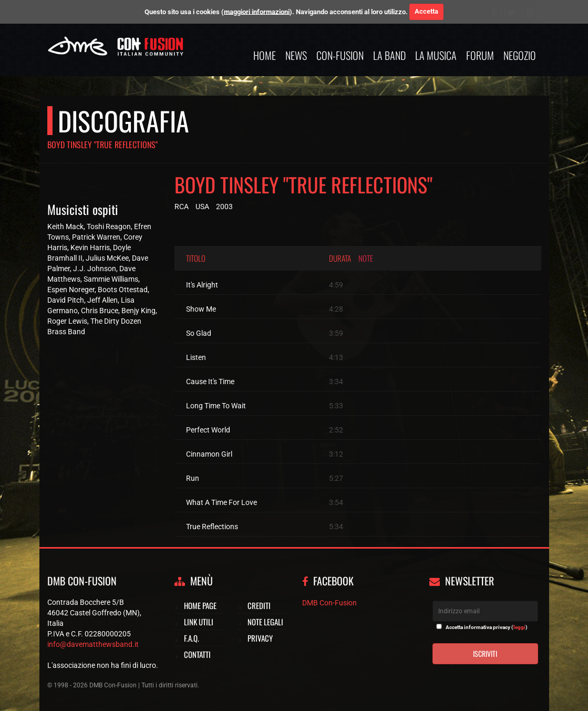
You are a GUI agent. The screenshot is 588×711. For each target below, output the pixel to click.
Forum (480, 55)
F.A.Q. (192, 638)
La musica (436, 55)
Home (265, 55)
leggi (519, 627)
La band (389, 55)
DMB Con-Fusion (329, 603)
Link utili (199, 622)
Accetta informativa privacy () (487, 627)
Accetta (426, 11)
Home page (200, 605)
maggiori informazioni (257, 11)
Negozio (520, 55)
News (296, 55)
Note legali (265, 622)
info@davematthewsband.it (93, 644)
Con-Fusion (340, 55)
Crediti (259, 605)
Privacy (260, 638)
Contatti (197, 654)
